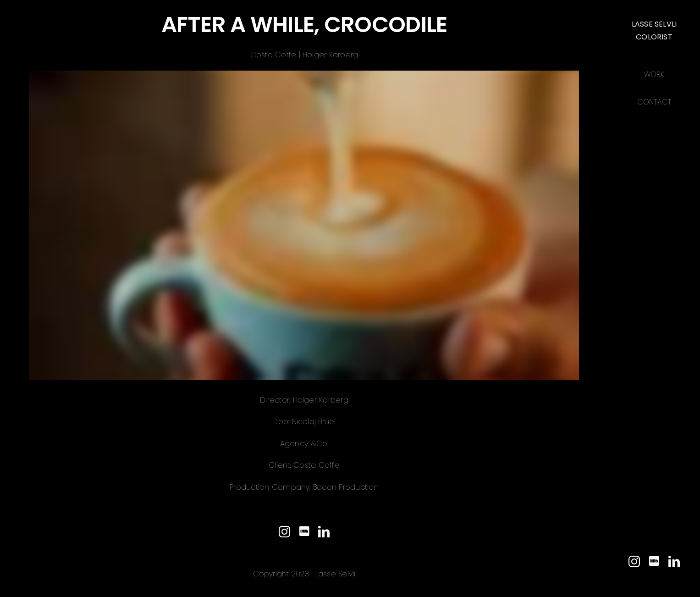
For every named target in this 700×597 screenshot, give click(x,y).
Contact (654, 102)
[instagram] (634, 561)
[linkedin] (674, 561)
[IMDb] (654, 561)
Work (654, 75)
